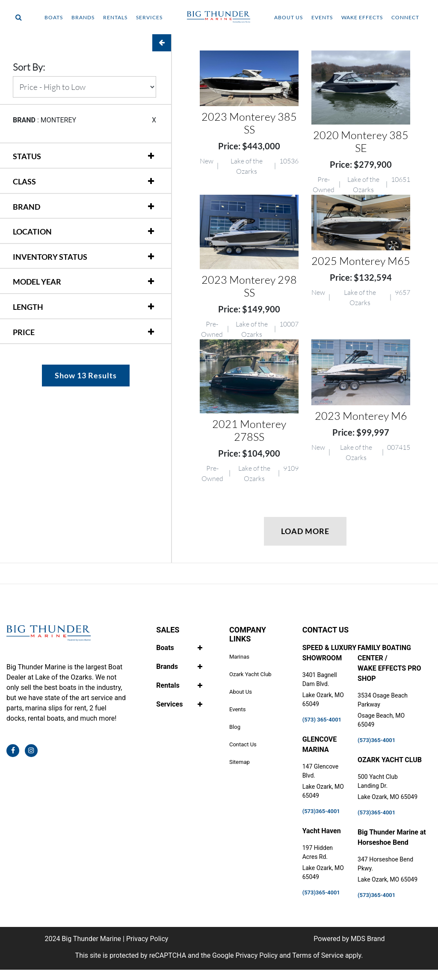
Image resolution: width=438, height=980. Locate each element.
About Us (241, 692)
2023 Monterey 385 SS (249, 123)
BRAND (27, 207)
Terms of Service (318, 955)
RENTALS (115, 17)
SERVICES (149, 17)
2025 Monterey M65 (361, 261)
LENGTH (28, 307)
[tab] (84, 152)
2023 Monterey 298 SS (249, 286)
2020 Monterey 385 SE (361, 141)
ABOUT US (289, 17)
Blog (235, 727)
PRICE (24, 332)
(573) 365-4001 (322, 720)
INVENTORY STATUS (50, 257)
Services (169, 704)
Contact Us (243, 744)
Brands (167, 667)
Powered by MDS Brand (349, 939)
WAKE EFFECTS (362, 17)
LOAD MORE (305, 531)
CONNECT (405, 17)
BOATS (54, 17)
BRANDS (83, 17)
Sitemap (240, 762)
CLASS (24, 181)
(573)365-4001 (321, 811)
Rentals (168, 685)
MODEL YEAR (37, 282)
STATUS (27, 156)
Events (237, 709)
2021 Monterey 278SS (249, 430)
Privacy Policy (147, 939)
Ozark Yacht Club (250, 674)
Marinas (239, 657)
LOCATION (32, 232)
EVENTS (322, 17)
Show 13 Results (86, 375)
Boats (165, 648)
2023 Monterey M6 (361, 416)
